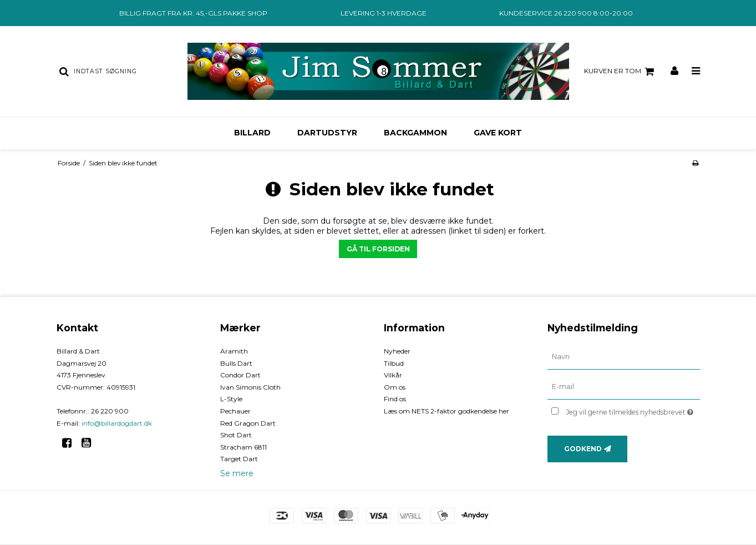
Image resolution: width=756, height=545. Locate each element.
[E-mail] (624, 387)
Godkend (583, 449)
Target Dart (239, 459)
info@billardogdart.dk (117, 423)
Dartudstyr (327, 133)
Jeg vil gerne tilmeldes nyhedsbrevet (633, 410)
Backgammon (415, 133)
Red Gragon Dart (248, 423)
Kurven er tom (621, 72)
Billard (252, 133)
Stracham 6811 (243, 447)
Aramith (234, 351)
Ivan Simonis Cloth (250, 387)
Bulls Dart (236, 363)
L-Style (231, 399)
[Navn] (624, 357)
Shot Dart (236, 435)
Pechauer (235, 411)
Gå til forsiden (378, 249)
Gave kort (498, 133)
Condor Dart (240, 375)
